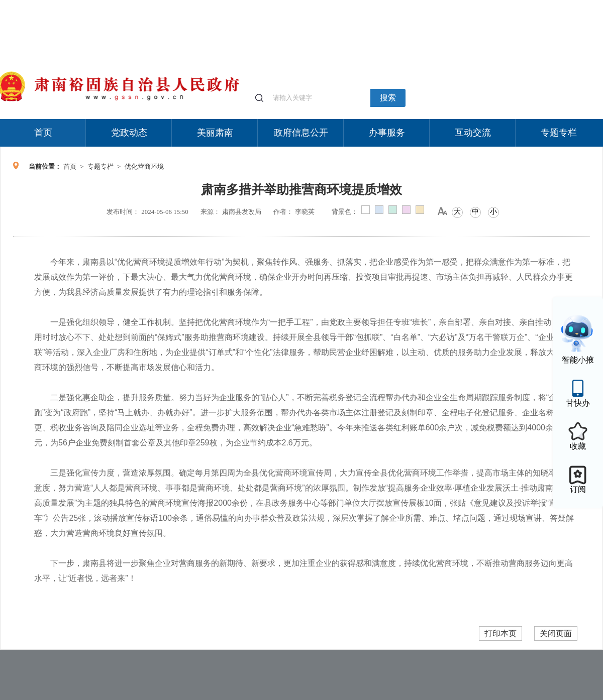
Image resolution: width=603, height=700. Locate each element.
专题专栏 (559, 133)
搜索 (388, 98)
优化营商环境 (144, 166)
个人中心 (442, 5)
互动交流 (473, 133)
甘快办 (578, 403)
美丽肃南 (215, 133)
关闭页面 (556, 633)
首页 (43, 133)
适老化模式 (483, 5)
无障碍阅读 (529, 5)
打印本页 (500, 633)
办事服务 (387, 133)
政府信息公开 (301, 133)
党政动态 (129, 133)
